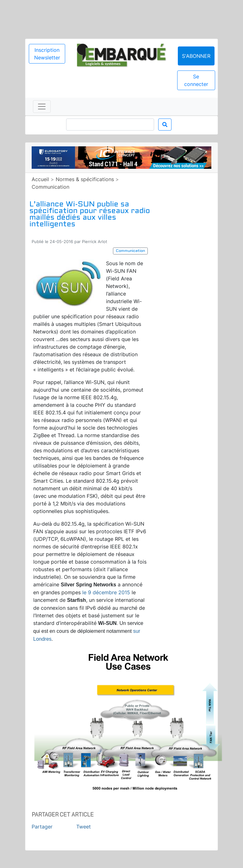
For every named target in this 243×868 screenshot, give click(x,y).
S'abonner (196, 56)
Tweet (84, 827)
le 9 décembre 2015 (106, 592)
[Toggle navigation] (42, 107)
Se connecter (196, 80)
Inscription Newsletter (47, 54)
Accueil (40, 179)
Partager (42, 827)
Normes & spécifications (85, 179)
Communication (50, 187)
